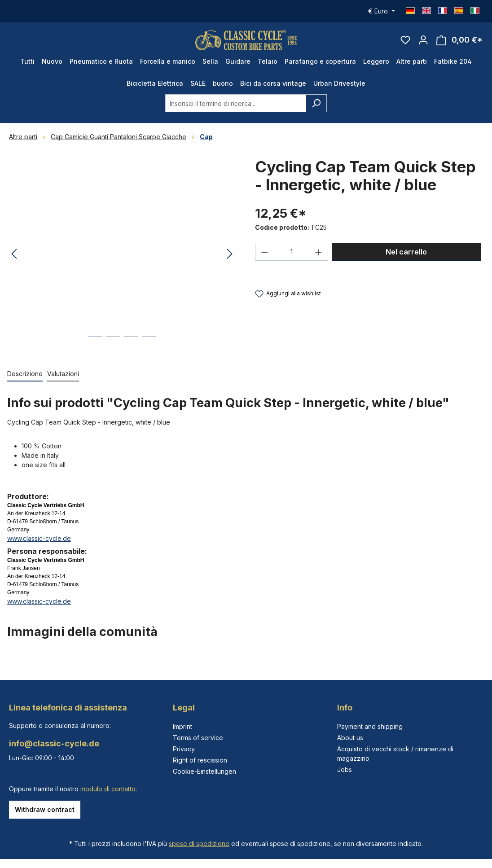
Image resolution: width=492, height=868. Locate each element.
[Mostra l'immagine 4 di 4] (149, 350)
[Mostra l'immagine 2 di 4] (113, 350)
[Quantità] (292, 259)
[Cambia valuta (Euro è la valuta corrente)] (382, 11)
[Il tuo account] (423, 43)
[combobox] (236, 110)
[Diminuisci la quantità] (264, 259)
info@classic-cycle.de (54, 743)
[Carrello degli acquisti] (459, 43)
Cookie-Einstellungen (204, 771)
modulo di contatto (108, 789)
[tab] (25, 381)
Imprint (182, 726)
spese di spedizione (199, 844)
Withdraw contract (45, 809)
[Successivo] (230, 261)
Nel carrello (406, 259)
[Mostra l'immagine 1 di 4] (95, 350)
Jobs (345, 769)
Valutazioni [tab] (63, 380)
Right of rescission (200, 760)
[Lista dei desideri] (405, 43)
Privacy (184, 749)
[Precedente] (14, 261)
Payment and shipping (370, 726)
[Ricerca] (316, 110)
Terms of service (198, 738)
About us (350, 738)
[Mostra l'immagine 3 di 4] (131, 350)
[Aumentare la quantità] (319, 259)
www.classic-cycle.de (39, 545)
